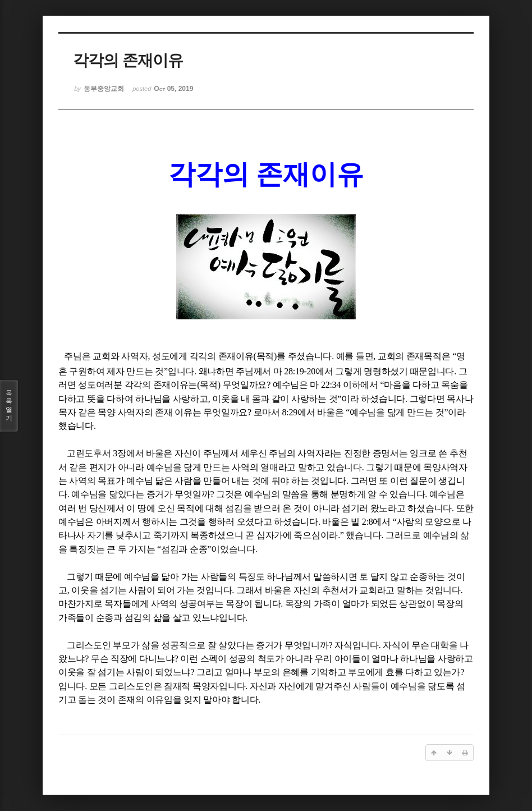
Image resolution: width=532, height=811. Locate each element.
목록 (9, 406)
